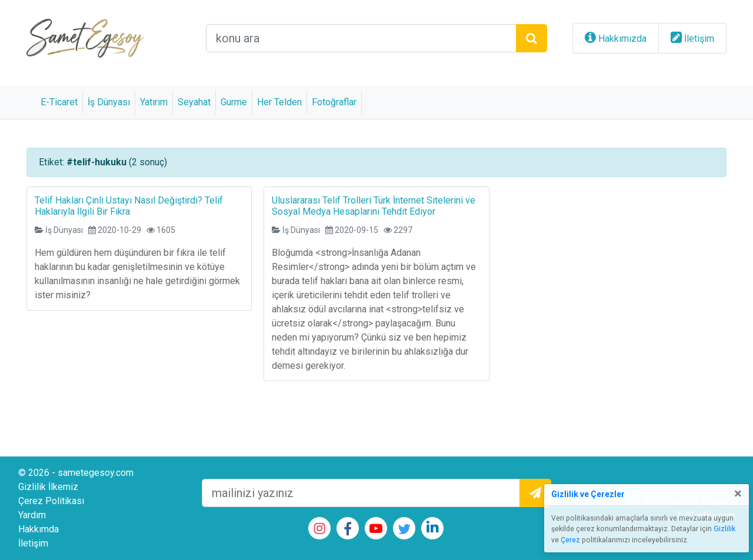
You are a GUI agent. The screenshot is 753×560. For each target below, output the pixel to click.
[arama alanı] (361, 38)
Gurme (234, 102)
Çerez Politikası (51, 501)
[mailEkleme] (361, 493)
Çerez (570, 540)
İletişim (699, 39)
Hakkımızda (622, 39)
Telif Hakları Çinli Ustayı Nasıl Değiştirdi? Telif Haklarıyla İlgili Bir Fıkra (129, 206)
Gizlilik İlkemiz (48, 487)
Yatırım (154, 102)
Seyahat (194, 102)
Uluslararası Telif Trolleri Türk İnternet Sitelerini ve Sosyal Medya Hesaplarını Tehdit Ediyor (374, 206)
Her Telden (279, 102)
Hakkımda (39, 529)
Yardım (32, 515)
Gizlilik (724, 529)
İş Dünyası (109, 102)
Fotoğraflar (334, 102)
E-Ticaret (59, 102)
